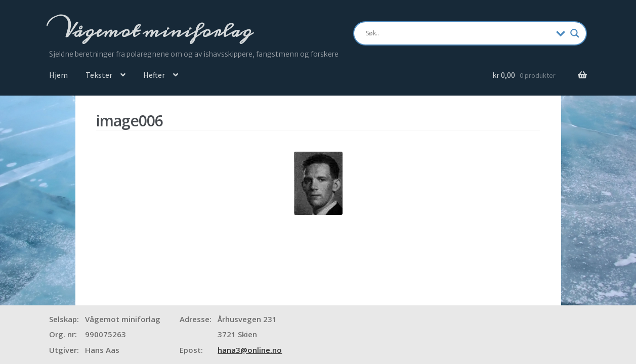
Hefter (154, 75)
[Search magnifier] (575, 33)
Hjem (58, 75)
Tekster (99, 75)
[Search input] (459, 33)
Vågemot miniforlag (156, 31)
